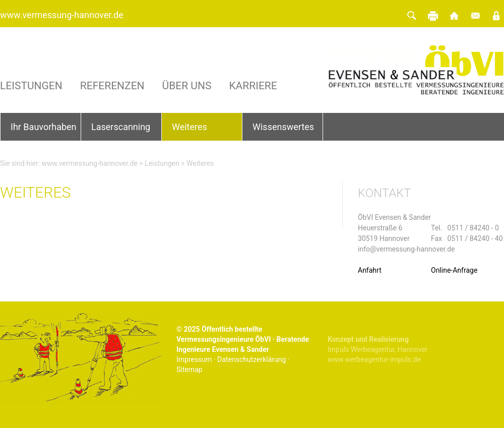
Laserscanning (121, 127)
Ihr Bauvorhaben (44, 127)
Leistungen (31, 86)
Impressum (194, 359)
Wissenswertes (283, 127)
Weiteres (190, 127)
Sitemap (189, 370)
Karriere (253, 86)
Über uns (187, 86)
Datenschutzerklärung (251, 359)
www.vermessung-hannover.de (62, 15)
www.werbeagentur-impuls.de (374, 359)
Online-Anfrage (454, 270)
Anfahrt (370, 270)
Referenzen (112, 86)
